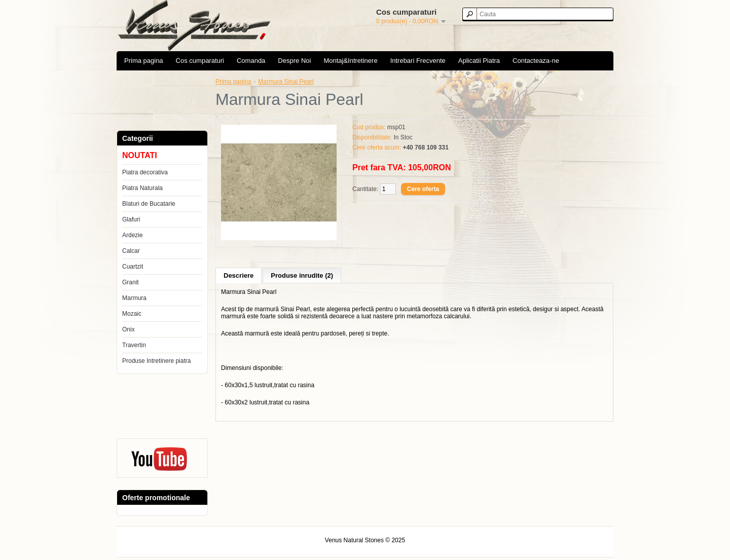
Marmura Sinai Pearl (286, 82)
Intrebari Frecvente (418, 61)
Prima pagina (144, 61)
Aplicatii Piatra (479, 61)
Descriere (239, 275)
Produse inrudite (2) (302, 275)
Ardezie (133, 235)
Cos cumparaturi (200, 61)
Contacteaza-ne (536, 61)
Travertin (134, 345)
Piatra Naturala (142, 188)
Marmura (134, 298)
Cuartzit (133, 267)
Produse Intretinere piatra (156, 361)
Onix (129, 329)
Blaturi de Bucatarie (149, 204)
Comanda (251, 61)
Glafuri (131, 219)
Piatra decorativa (145, 172)
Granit (131, 282)
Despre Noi (294, 61)
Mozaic (132, 314)
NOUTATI (140, 155)
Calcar (131, 251)
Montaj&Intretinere (350, 61)
